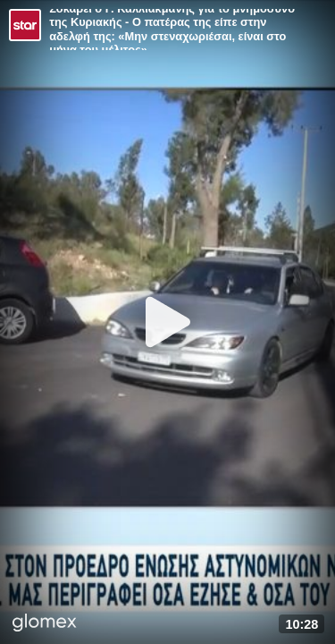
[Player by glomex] (45, 624)
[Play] (168, 322)
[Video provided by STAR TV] (25, 25)
